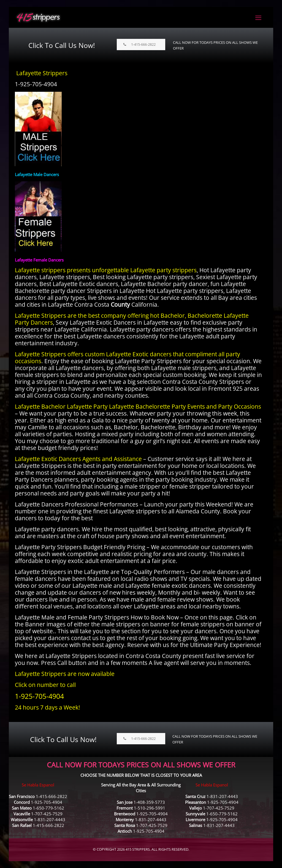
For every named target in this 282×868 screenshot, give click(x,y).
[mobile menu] (258, 17)
